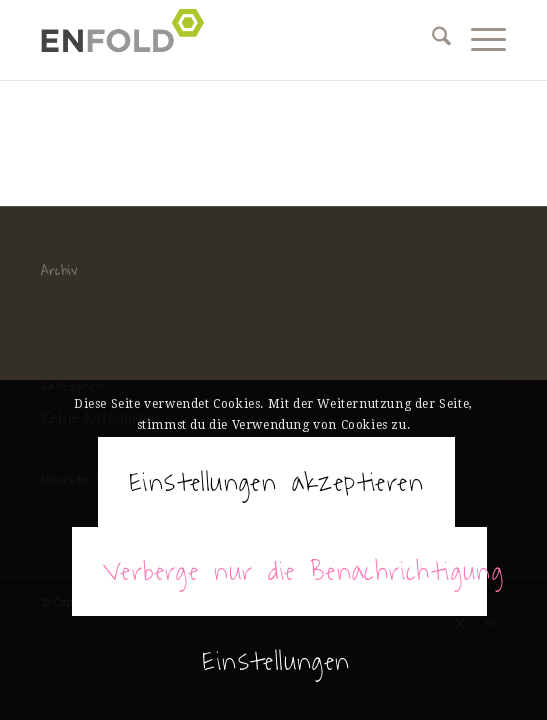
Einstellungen (276, 661)
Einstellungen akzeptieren (276, 482)
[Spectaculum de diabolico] (227, 40)
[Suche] (431, 40)
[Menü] (478, 40)
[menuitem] (431, 40)
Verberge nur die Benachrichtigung (295, 571)
